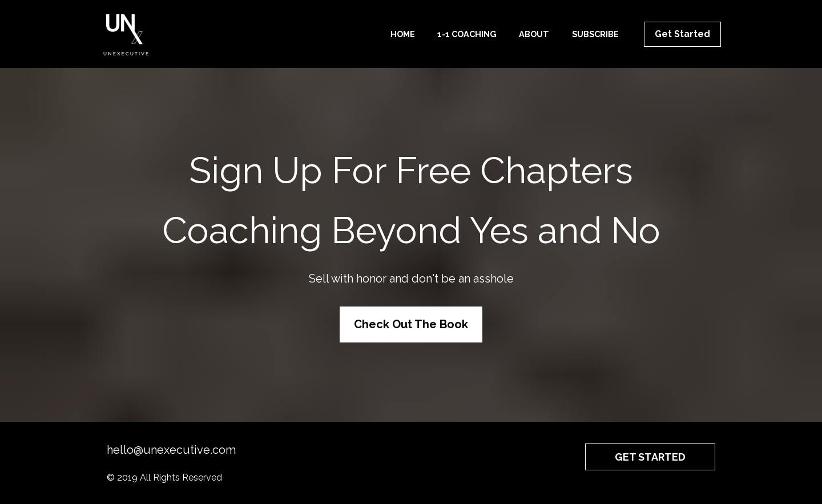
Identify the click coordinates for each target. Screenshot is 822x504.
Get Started (682, 34)
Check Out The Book (411, 324)
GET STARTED (650, 457)
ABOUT (534, 34)
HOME (403, 34)
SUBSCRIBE (595, 34)
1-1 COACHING (467, 34)
